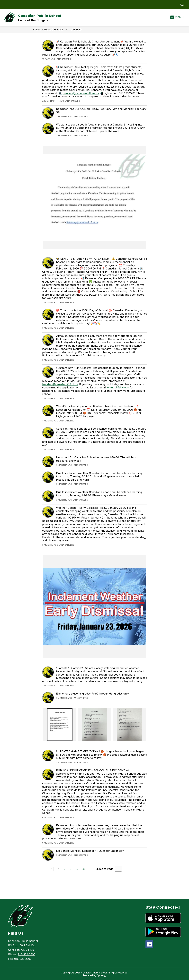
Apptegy (102, 975)
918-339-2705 (27, 954)
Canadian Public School (48, 29)
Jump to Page (105, 869)
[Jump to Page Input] (118, 869)
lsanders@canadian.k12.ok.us (81, 93)
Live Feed (76, 29)
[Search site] (182, 5)
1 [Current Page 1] (59, 869)
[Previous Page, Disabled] (52, 869)
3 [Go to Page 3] (71, 869)
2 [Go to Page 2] (65, 869)
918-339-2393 (23, 959)
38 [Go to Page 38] (84, 869)
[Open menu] (177, 17)
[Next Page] (92, 869)
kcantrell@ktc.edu (118, 387)
